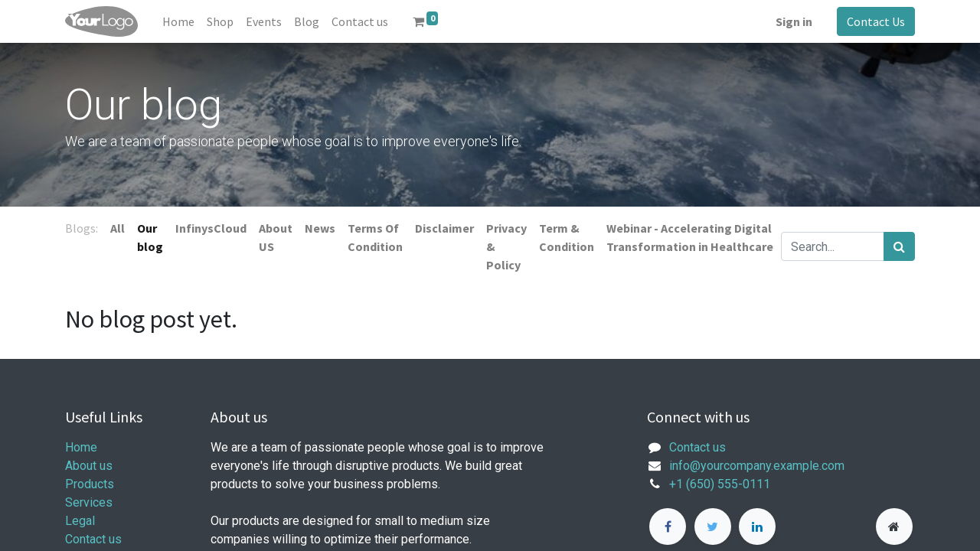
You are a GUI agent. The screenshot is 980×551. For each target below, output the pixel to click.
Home (81, 447)
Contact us (93, 539)
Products (90, 484)
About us (89, 466)
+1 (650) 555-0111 (720, 484)
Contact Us (876, 21)
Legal (80, 521)
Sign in (794, 21)
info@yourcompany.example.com (757, 466)
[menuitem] (178, 21)
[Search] (899, 246)
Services (89, 502)
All (118, 228)
